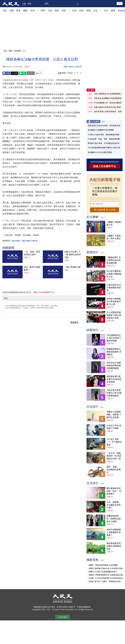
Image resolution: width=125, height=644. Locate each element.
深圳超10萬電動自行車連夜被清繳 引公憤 (114, 301)
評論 (50, 10)
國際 (25, 10)
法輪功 (71, 67)
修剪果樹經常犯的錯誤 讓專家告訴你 (114, 546)
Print (39, 73)
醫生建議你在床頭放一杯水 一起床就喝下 (114, 491)
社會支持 (78, 67)
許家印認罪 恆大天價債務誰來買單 (114, 288)
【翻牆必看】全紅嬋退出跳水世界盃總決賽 (114, 260)
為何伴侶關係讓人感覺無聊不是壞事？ (114, 532)
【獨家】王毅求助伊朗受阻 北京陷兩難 (103, 565)
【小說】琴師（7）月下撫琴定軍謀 (114, 442)
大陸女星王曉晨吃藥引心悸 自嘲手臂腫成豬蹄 (114, 393)
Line (23, 73)
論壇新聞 (17, 51)
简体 (64, 73)
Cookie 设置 (62, 617)
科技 (75, 10)
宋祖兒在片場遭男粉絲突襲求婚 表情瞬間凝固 (114, 365)
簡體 (29, 4)
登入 (120, 3)
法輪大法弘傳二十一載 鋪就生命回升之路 (73, 255)
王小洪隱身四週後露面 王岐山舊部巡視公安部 (114, 315)
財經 (81, 10)
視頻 (64, 10)
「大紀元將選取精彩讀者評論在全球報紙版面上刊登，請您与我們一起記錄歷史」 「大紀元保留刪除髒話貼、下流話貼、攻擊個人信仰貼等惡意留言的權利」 (42, 311)
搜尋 (77, 4)
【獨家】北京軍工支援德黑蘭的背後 (102, 572)
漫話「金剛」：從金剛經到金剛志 (114, 470)
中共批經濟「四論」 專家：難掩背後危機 (104, 139)
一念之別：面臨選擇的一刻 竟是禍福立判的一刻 (114, 456)
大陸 (5, 10)
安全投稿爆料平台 (47, 292)
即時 (43, 10)
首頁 (5, 51)
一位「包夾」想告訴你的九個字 (32, 253)
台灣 (32, 10)
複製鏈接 (31, 73)
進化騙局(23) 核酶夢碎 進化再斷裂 (101, 130)
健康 (113, 10)
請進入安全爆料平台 (105, 166)
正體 (24, 4)
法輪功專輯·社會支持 (30, 241)
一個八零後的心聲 (72, 267)
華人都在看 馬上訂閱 (105, 210)
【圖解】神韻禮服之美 (114, 223)
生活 (106, 10)
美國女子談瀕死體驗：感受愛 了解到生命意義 (114, 415)
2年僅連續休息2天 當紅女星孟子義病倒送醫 (114, 338)
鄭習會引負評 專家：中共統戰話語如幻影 (104, 143)
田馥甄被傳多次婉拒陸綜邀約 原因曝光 (114, 352)
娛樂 (88, 10)
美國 (12, 10)
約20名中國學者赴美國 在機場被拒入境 (114, 274)
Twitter (14, 73)
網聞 (10, 51)
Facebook (6, 73)
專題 (57, 10)
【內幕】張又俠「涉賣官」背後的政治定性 (104, 581)
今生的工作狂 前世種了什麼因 (114, 427)
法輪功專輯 (15, 241)
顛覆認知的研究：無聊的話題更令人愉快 (114, 519)
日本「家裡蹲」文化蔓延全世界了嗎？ (114, 505)
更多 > (104, 122)
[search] (61, 4)
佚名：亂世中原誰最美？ (32, 268)
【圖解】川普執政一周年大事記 (114, 237)
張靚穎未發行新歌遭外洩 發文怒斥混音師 (114, 379)
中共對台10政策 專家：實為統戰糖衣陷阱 (104, 135)
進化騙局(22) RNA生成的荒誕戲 (100, 152)
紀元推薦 (96, 122)
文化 (95, 10)
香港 (18, 10)
